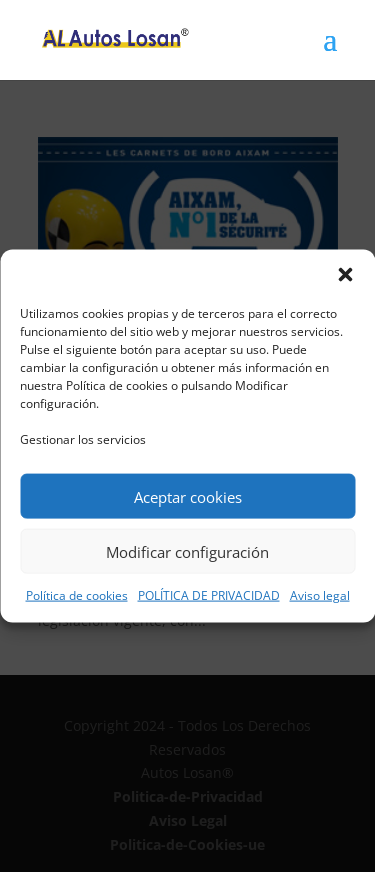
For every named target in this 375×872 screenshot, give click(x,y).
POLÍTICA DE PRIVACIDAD (209, 595)
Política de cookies (77, 595)
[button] (345, 275)
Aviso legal (320, 595)
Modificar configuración (187, 551)
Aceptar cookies (188, 496)
